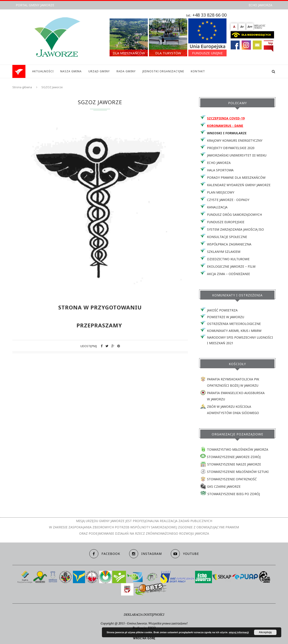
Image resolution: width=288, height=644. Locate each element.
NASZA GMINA (71, 71)
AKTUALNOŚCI (43, 71)
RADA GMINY (126, 71)
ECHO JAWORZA (260, 5)
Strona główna (22, 87)
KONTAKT (198, 71)
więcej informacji (239, 632)
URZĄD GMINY (99, 71)
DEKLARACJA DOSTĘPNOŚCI (144, 614)
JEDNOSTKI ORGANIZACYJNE (163, 71)
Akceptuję (265, 632)
